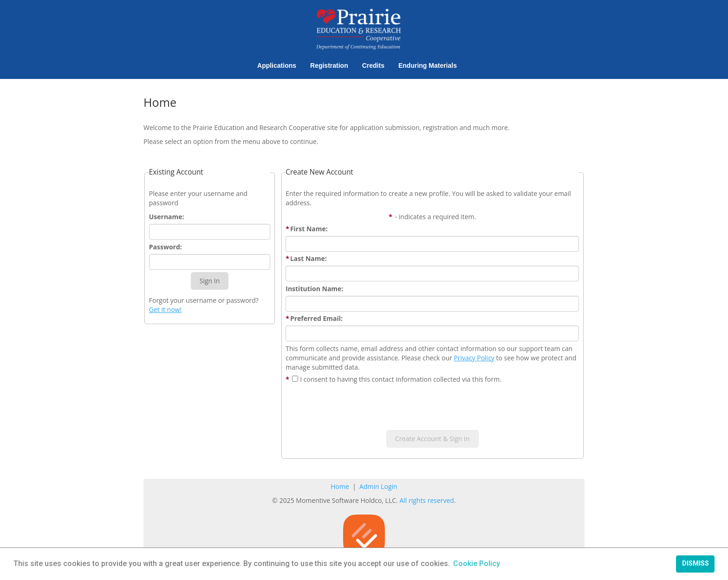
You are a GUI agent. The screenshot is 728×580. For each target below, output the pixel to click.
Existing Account (176, 172)
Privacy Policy (474, 358)
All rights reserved (427, 500)
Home (340, 486)
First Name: (306, 229)
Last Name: (306, 258)
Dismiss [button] (695, 564)
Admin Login (378, 486)
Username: (167, 217)
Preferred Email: (314, 318)
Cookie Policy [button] (477, 564)
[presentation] (432, 404)
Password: (166, 247)
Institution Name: (314, 289)
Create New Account (319, 172)
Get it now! (165, 310)
